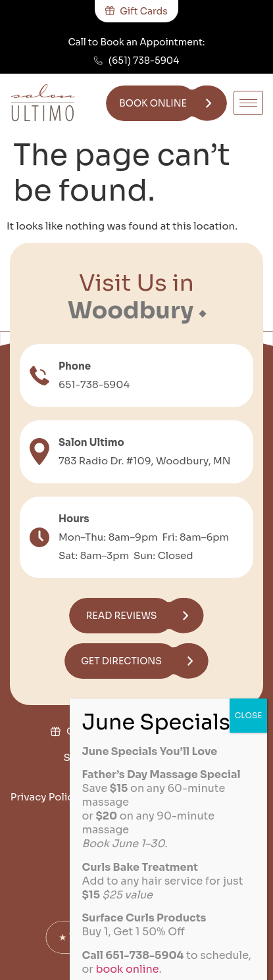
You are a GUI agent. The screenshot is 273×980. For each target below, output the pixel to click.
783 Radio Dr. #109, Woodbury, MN (145, 461)
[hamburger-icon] (248, 103)
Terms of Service (134, 797)
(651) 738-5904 (144, 61)
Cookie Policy (222, 797)
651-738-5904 (94, 384)
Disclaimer (140, 823)
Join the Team (181, 757)
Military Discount (174, 731)
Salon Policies (98, 757)
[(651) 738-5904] (98, 61)
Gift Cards (92, 731)
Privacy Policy (45, 797)
